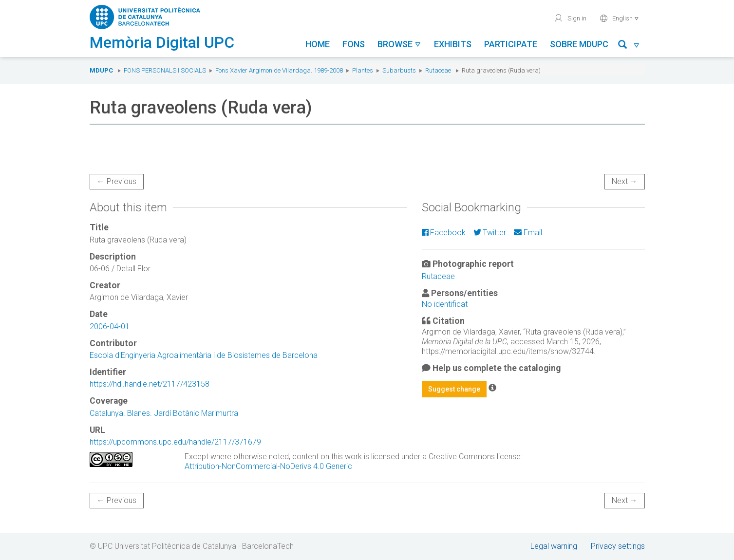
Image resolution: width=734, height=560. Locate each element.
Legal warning (554, 546)
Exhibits (453, 44)
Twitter (490, 233)
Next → (625, 181)
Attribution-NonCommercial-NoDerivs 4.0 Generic (268, 466)
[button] (629, 46)
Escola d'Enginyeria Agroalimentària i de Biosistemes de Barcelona (204, 355)
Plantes (363, 70)
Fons (354, 44)
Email (528, 233)
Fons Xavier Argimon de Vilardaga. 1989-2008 (279, 70)
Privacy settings (618, 546)
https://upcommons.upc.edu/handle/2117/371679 (175, 442)
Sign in (570, 18)
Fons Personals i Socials (165, 70)
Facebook (444, 233)
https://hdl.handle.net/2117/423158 (150, 384)
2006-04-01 (110, 327)
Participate (511, 44)
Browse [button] (399, 44)
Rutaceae (438, 70)
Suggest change (454, 389)
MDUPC (101, 70)
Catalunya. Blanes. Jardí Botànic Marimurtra (164, 413)
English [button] (619, 18)
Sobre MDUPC (579, 44)
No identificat (445, 304)
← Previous (117, 181)
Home (318, 44)
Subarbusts (399, 70)
